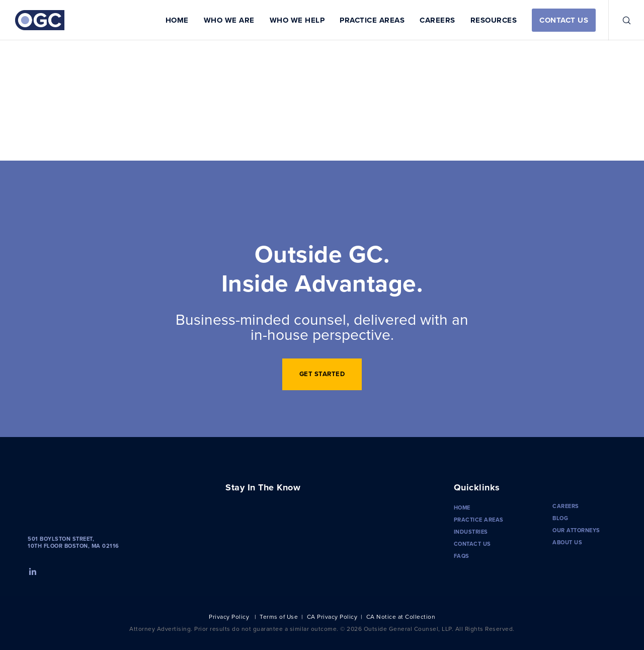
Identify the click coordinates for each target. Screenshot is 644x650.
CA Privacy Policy (332, 617)
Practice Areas (479, 520)
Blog (560, 518)
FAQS (462, 556)
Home (462, 508)
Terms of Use (279, 617)
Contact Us (472, 544)
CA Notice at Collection (401, 617)
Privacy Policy (229, 617)
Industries (471, 532)
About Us (567, 542)
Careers (566, 506)
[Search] (620, 20)
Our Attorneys (576, 530)
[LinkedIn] (32, 570)
